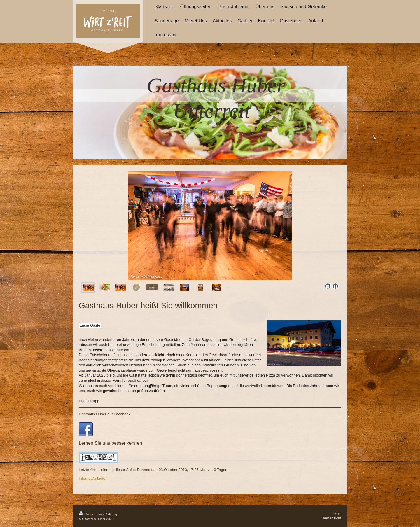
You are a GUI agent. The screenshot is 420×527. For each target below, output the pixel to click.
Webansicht (331, 518)
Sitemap (112, 514)
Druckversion (92, 514)
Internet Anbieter (93, 478)
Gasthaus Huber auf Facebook (105, 414)
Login (337, 513)
